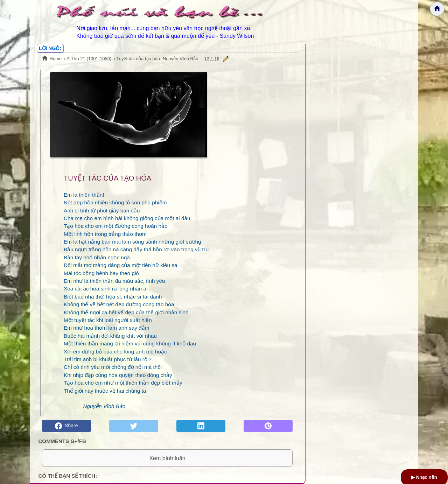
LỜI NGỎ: (50, 48)
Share (66, 426)
